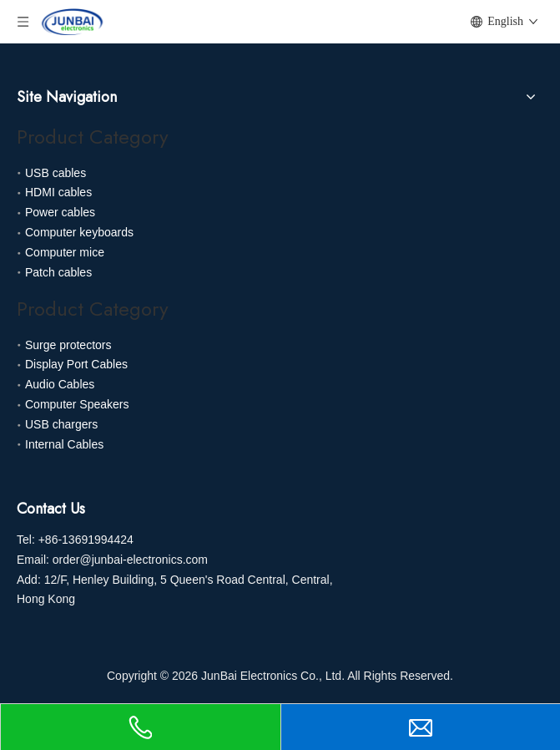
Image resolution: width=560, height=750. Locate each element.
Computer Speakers (77, 404)
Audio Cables (60, 384)
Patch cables (58, 272)
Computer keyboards (79, 232)
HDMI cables (58, 192)
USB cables (55, 173)
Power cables (60, 212)
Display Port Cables (76, 364)
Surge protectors (68, 345)
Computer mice (65, 252)
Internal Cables (64, 444)
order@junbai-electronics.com (130, 560)
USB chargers (61, 424)
